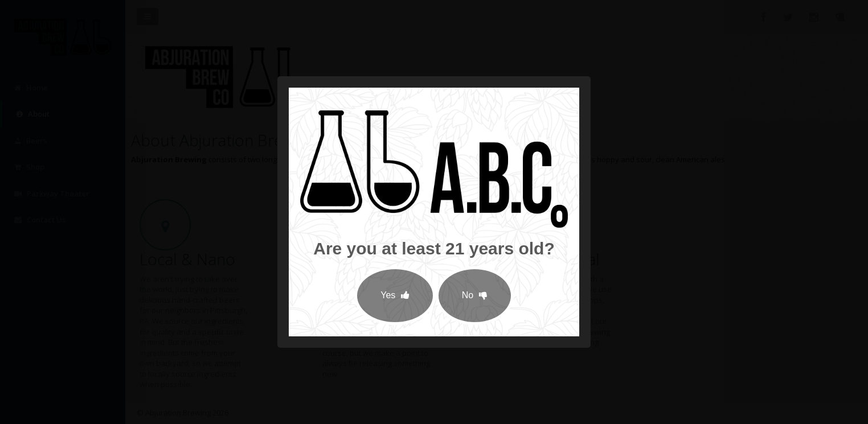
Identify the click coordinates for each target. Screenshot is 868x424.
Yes (395, 295)
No (475, 295)
